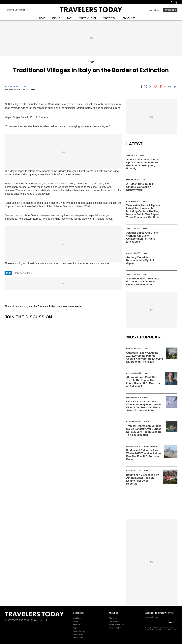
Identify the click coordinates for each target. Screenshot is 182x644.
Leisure (76, 625)
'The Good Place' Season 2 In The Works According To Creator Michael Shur (143, 282)
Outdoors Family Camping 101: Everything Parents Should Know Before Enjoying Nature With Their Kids (145, 357)
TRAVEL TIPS (110, 18)
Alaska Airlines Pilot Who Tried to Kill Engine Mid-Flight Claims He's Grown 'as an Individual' (144, 382)
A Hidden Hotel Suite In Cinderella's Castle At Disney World (140, 187)
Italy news (20, 273)
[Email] (169, 87)
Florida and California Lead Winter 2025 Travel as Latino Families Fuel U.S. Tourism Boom (143, 455)
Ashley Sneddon (17, 86)
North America (150, 446)
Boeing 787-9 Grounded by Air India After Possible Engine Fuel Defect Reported (143, 479)
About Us (113, 618)
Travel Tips (78, 634)
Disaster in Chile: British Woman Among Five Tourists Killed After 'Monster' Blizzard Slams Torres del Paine (144, 406)
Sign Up (171, 623)
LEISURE (56, 18)
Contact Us (114, 621)
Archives (77, 618)
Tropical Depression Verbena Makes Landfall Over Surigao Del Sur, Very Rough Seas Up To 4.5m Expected (144, 430)
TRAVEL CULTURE (88, 18)
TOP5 (70, 18)
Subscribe (170, 10)
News (91, 62)
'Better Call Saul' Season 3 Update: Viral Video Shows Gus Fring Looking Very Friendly (142, 164)
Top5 (75, 628)
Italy (30, 273)
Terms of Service (116, 625)
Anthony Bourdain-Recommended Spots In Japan (141, 260)
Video (142, 155)
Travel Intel (78, 638)
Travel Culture (79, 631)
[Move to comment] (175, 87)
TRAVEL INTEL (129, 18)
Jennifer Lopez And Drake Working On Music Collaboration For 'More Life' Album (142, 237)
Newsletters (154, 10)
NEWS (42, 18)
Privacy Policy (115, 628)
